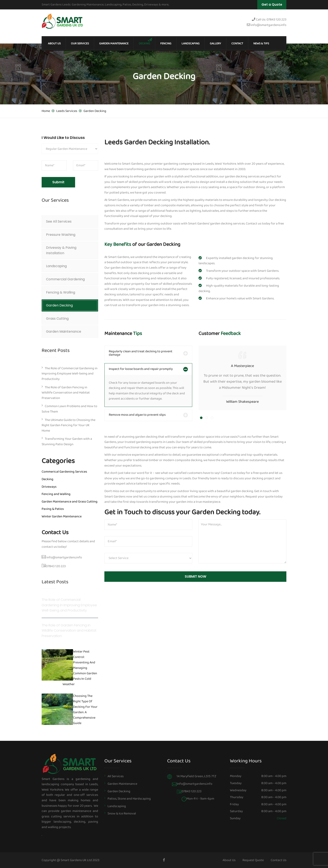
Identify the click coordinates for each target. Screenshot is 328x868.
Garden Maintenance (114, 44)
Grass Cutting (57, 319)
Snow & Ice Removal (122, 814)
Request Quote (253, 860)
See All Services (59, 221)
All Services (116, 776)
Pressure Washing (61, 235)
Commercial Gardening (65, 279)
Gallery (215, 44)
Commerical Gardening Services (64, 472)
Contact (237, 44)
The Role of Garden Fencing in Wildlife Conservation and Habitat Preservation (66, 393)
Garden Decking (59, 305)
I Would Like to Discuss (63, 138)
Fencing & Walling (61, 292)
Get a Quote (272, 4)
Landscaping (191, 44)
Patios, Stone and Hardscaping (129, 799)
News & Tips (261, 44)
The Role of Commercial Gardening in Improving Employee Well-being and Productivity (70, 374)
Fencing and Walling (56, 494)
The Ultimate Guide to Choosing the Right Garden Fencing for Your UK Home (69, 425)
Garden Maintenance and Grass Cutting (70, 502)
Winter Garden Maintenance (62, 516)
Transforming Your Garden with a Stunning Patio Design (67, 442)
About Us (54, 44)
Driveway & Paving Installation (61, 250)
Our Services (80, 44)
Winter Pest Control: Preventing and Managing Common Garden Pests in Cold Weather (80, 668)
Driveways (49, 487)
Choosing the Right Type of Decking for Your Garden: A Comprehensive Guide (85, 710)
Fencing (166, 44)
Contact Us (279, 860)
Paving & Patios (53, 509)
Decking (144, 44)
